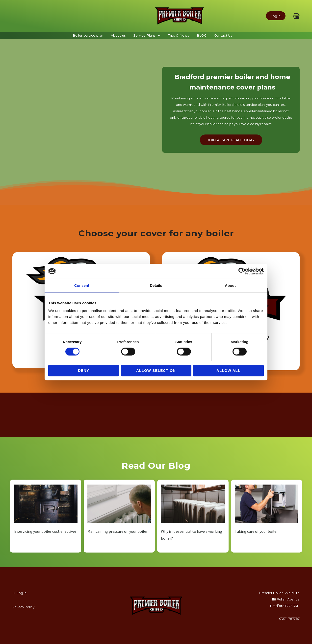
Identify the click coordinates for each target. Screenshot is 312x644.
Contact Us (223, 35)
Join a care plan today (231, 140)
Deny (84, 370)
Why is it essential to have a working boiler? (192, 535)
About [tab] (230, 285)
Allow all (228, 370)
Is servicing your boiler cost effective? (45, 531)
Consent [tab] (82, 285)
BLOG (202, 35)
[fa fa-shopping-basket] (296, 16)
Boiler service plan (88, 35)
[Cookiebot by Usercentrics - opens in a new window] (242, 271)
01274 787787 (289, 619)
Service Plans (144, 35)
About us (118, 35)
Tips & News (179, 35)
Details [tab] (156, 285)
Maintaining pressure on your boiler (117, 531)
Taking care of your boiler (256, 531)
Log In (276, 16)
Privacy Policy (23, 607)
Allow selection (156, 370)
